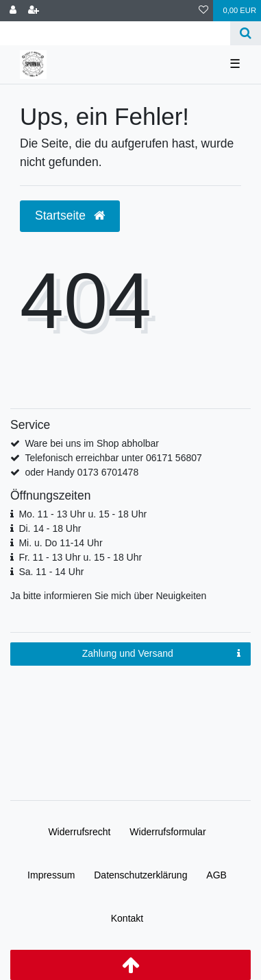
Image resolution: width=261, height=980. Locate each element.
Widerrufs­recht (79, 832)
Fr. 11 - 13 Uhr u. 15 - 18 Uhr (80, 557)
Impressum (51, 875)
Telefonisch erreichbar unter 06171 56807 (113, 458)
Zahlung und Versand (161, 654)
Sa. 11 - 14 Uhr (51, 572)
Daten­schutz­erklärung (140, 875)
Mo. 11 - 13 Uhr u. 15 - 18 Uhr (83, 514)
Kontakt (127, 918)
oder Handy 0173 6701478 (82, 472)
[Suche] (246, 33)
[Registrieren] (34, 11)
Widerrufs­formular (167, 832)
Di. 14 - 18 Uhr (50, 528)
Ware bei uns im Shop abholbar (92, 443)
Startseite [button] (70, 215)
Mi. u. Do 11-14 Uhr (60, 543)
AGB (216, 875)
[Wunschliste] (203, 11)
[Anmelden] (13, 11)
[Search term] (115, 33)
